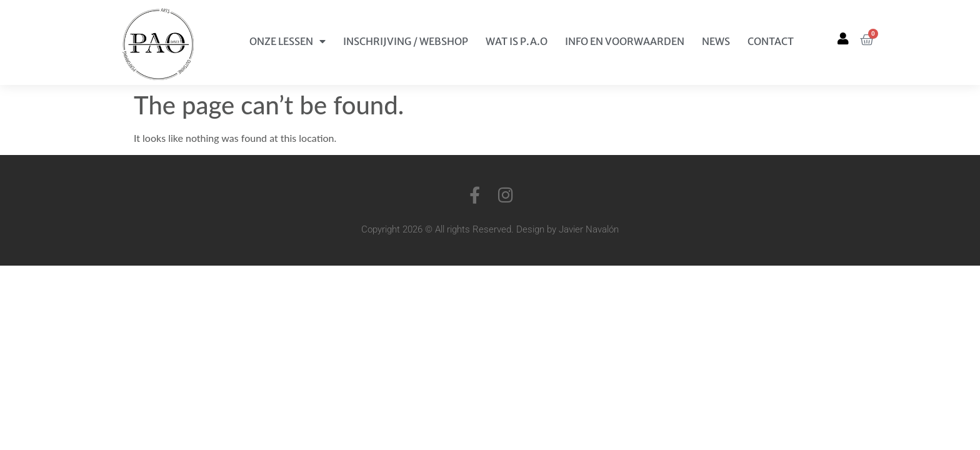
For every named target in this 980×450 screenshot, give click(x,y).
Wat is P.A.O (517, 41)
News (716, 41)
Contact (771, 41)
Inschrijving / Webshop (406, 41)
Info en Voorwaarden (625, 41)
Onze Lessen (287, 41)
